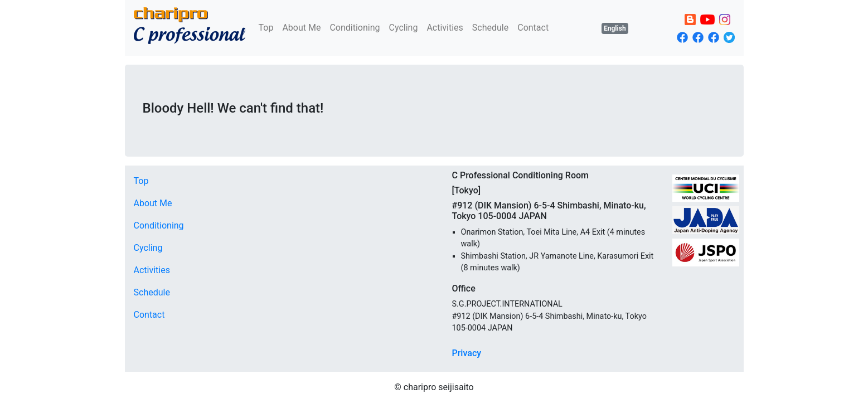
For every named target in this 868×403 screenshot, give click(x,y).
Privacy (467, 353)
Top (266, 28)
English (615, 28)
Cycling (404, 28)
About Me (301, 28)
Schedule (490, 28)
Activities (445, 28)
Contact (533, 28)
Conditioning (355, 28)
